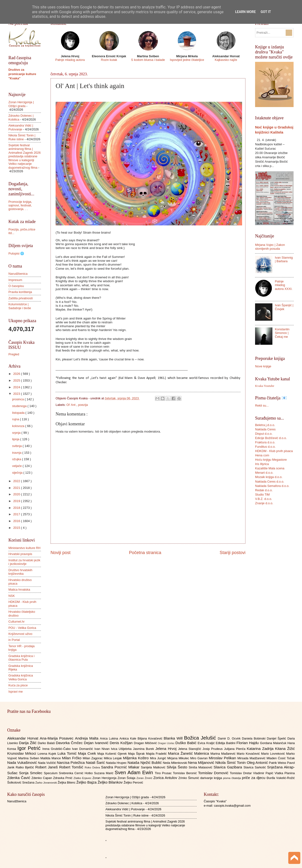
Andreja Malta (87, 738)
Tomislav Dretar (241, 773)
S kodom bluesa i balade (148, 60)
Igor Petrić (30, 748)
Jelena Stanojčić (190, 749)
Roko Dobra (93, 767)
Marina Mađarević (224, 754)
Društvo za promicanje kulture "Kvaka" (22, 74)
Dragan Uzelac (167, 743)
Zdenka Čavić (19, 778)
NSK (12, 596)
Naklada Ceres (265, 429)
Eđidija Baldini (226, 743)
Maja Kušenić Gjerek (113, 754)
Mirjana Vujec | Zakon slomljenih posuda (270, 247)
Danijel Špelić (277, 738)
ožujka (17, 459)
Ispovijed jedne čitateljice (187, 60)
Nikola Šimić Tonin (231, 763)
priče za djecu (254, 778)
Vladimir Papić (264, 773)
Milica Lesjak (113, 758)
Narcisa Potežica (71, 763)
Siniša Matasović (201, 767)
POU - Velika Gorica (22, 628)
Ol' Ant (71, 405)
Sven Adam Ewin (135, 772)
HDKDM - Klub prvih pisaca (274, 451)
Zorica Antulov (166, 778)
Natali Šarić (96, 763)
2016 (17, 521)
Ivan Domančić (83, 749)
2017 (17, 514)
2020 (17, 494)
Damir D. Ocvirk (230, 738)
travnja (17, 453)
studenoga (20, 406)
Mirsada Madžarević (252, 758)
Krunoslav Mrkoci (22, 753)
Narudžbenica (18, 274)
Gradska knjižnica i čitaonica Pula (21, 658)
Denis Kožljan (122, 743)
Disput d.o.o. (264, 434)
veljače (17, 466)
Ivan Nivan (103, 749)
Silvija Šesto (178, 767)
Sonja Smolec (31, 773)
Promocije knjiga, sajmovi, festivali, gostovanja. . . (20, 205)
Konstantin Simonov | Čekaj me (282, 333)
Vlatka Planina (285, 773)
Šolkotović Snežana (21, 782)
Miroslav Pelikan (223, 758)
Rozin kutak (109, 60)
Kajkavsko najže (226, 60)
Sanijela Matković (154, 767)
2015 (17, 528)
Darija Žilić (28, 743)
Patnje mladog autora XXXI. (284, 285)
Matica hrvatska (19, 590)
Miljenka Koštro (136, 758)
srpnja (17, 433)
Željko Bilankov (111, 782)
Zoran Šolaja (127, 778)
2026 (17, 374)
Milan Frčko (72, 758)
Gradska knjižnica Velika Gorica (21, 677)
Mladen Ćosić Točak (281, 758)
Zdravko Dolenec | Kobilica (124, 803)
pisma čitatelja (233, 778)
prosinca (18, 399)
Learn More (245, 12)
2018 (17, 508)
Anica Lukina (110, 738)
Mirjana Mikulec (179, 758)
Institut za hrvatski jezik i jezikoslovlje (24, 562)
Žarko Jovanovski (47, 783)
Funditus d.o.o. (265, 447)
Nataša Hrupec (117, 763)
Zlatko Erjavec (83, 778)
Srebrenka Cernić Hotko (77, 773)
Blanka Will (174, 738)
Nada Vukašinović (23, 763)
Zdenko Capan (42, 778)
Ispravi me (16, 692)
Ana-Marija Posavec (57, 738)
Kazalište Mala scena (270, 468)
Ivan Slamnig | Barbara (284, 259)
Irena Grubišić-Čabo (57, 749)
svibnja (17, 446)
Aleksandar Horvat (23, 738)
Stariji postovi (233, 553)
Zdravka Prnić (63, 778)
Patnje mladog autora (70, 60)
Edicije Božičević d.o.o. (271, 438)
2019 (17, 501)
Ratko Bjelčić (25, 767)
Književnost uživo (20, 634)
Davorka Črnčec (70, 743)
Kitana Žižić (285, 749)
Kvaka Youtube (265, 386)
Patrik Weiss (278, 763)
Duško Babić (187, 743)
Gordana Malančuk (274, 743)
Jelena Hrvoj (167, 749)
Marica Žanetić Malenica (189, 753)
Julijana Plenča (235, 749)
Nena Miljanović (202, 763)
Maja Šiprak (137, 754)
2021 (17, 488)
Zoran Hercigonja (105, 778)
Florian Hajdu (248, 743)
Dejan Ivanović (97, 743)
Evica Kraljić (207, 743)
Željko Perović (133, 782)
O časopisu (16, 286)
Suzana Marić (104, 773)
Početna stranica (145, 553)
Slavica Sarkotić (255, 767)
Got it (266, 12)
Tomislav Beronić (186, 773)
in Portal (14, 640)
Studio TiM (262, 495)
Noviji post (61, 553)
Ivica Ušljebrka (122, 749)
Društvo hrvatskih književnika (20, 572)
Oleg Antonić (258, 763)
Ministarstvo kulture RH (24, 548)
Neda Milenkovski (175, 763)
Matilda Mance (51, 758)
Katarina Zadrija (261, 749)
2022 (17, 481)
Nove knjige (263, 366)
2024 (17, 387)
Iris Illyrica (262, 464)
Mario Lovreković (274, 754)
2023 (17, 394)
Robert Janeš (47, 767)
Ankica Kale (129, 738)
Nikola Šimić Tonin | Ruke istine (22, 137)
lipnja (16, 439)
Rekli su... (262, 405)
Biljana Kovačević (151, 738)
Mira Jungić (159, 758)
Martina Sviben (29, 758)
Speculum (51, 773)
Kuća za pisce (18, 685)
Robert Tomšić (72, 767)
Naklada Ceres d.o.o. (270, 482)
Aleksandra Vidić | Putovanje (21, 127)
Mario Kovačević (249, 754)
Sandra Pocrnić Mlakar (121, 767)
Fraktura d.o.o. (265, 442)
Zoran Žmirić (145, 778)
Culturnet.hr (16, 622)
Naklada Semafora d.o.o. (272, 486)
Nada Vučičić (48, 763)
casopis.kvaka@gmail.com (232, 806)
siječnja (18, 473)
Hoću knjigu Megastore (271, 460)
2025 (17, 380)
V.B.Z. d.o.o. (263, 499)
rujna (16, 419)
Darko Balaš (47, 743)
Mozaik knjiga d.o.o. (269, 477)
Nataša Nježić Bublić (145, 763)
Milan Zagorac (93, 758)
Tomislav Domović (214, 773)
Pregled (14, 354)
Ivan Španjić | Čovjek (284, 307)
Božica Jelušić (201, 738)
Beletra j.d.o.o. (265, 425)
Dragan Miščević (146, 743)
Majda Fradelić (157, 754)
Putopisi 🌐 (16, 253)
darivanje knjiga (212, 778)
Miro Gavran (200, 758)
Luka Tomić (68, 753)
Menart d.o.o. (264, 473)
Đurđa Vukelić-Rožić (281, 778)
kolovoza (19, 426)
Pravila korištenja (20, 292)
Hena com (262, 455)
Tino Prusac (164, 773)
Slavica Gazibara (228, 767)
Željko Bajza (87, 782)
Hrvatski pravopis (20, 554)
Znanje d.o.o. (264, 503)
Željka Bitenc (67, 782)
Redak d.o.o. (264, 490)
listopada (19, 413)
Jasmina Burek (144, 749)
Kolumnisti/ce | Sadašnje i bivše (20, 306)
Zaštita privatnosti (21, 298)
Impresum (15, 280)
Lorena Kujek (48, 754)
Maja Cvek (88, 753)
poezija (83, 405)
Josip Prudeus (213, 749)
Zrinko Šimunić (189, 778)
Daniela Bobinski (254, 738)
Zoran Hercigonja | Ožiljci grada (21, 104)
